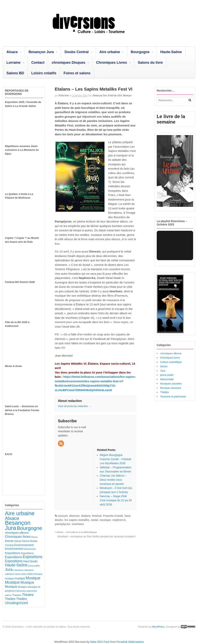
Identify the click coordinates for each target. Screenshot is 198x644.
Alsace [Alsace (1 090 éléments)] (12, 518)
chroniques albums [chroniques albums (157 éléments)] (17, 533)
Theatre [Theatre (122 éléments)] (17, 595)
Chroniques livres (170, 358)
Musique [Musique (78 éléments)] (38, 574)
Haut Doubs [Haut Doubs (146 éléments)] (30, 561)
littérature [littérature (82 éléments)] (29, 570)
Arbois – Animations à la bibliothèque (76, 532)
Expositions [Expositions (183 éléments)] (13, 553)
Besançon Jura (41, 52)
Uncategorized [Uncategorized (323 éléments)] (16, 603)
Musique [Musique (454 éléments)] (33, 578)
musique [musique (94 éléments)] (9, 579)
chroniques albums (171, 353)
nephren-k (119, 520)
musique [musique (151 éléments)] (20, 578)
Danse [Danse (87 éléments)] (35, 537)
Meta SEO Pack (100, 642)
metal (95, 520)
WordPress (158, 627)
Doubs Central (77, 52)
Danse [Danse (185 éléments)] (9, 541)
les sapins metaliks (77, 520)
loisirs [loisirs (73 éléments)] (24, 574)
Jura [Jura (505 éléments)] (9, 570)
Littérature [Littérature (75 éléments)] (10, 574)
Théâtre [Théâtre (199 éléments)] (10, 599)
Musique (127, 95)
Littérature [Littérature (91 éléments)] (18, 570)
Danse (164, 366)
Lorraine (13, 63)
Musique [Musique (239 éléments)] (11, 587)
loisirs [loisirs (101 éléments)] (30, 574)
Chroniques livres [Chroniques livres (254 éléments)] (18, 537)
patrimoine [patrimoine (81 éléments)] (32, 591)
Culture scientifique (171, 362)
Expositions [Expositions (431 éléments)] (32, 557)
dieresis (74, 516)
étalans (86, 516)
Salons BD (15, 73)
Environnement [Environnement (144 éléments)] (14, 549)
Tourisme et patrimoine (173, 396)
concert (63, 516)
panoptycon (63, 524)
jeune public (167, 375)
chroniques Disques (68, 63)
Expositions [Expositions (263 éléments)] (13, 557)
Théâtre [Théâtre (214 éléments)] (22, 599)
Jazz (163, 371)
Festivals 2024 (115, 95)
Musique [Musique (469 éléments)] (12, 582)
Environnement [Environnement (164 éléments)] (24, 545)
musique (105, 520)
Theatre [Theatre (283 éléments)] (28, 595)
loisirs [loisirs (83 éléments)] (18, 574)
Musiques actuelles (171, 384)
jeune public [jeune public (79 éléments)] (34, 566)
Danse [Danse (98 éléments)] (26, 541)
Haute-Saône (171, 52)
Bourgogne (140, 52)
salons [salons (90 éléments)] (8, 595)
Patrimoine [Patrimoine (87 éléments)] (21, 591)
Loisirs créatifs (44, 73)
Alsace (12, 52)
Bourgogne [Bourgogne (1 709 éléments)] (30, 528)
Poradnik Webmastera (130, 642)
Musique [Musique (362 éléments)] (27, 582)
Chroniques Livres (112, 63)
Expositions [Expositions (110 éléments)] (27, 553)
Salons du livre (150, 63)
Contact (38, 63)
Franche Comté (113, 516)
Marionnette (167, 379)
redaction (64, 95)
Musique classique (171, 388)
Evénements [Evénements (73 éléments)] (30, 549)
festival (97, 516)
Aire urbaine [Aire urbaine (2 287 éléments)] (20, 513)
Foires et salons (77, 73)
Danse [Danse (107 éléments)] (18, 541)
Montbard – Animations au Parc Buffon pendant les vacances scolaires (97, 537)
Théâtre (165, 392)
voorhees (78, 524)
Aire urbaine (110, 52)
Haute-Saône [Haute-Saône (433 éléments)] (16, 565)
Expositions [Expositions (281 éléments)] (14, 561)
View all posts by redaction (75, 406)
